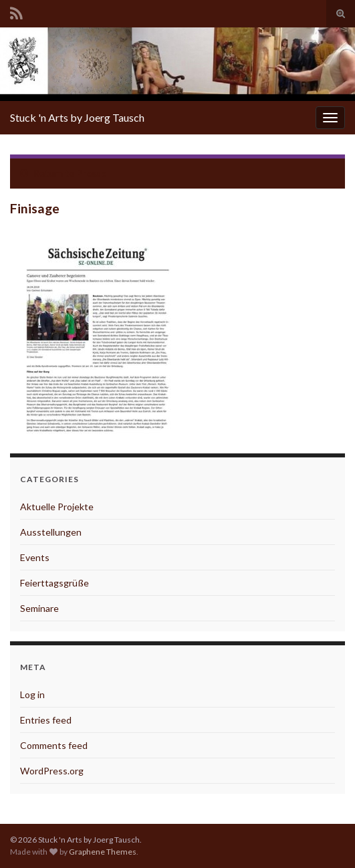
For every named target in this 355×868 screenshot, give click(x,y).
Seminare (39, 608)
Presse (91, 173)
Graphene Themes (103, 852)
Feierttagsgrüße (54, 583)
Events (35, 557)
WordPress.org (52, 771)
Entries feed (46, 720)
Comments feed (54, 745)
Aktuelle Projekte (57, 507)
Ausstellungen (51, 532)
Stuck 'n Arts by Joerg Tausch (77, 117)
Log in (32, 694)
